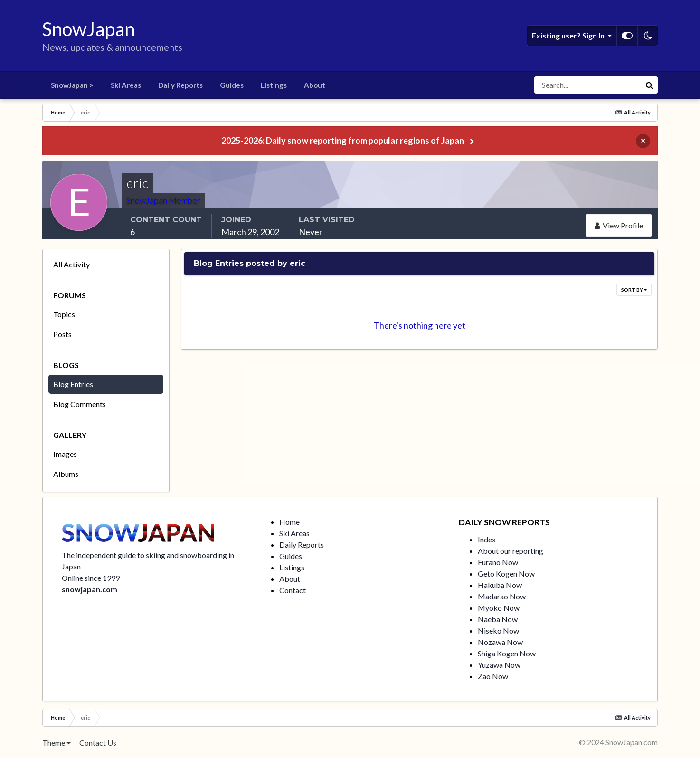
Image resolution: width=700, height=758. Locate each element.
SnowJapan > (72, 85)
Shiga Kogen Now (507, 653)
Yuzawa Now (499, 665)
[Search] (587, 85)
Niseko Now (498, 630)
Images (65, 454)
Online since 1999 (91, 578)
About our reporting (511, 551)
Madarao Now (502, 596)
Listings (274, 85)
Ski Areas (126, 85)
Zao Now (493, 676)
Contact (293, 590)
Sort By (634, 290)
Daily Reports (180, 85)
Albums (66, 474)
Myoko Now (499, 608)
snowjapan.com (90, 589)
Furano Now (498, 562)
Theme (57, 743)
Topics (64, 314)
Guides (232, 85)
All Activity (71, 264)
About (315, 85)
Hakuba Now (500, 585)
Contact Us (98, 743)
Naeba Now (498, 619)
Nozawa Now (500, 642)
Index (487, 539)
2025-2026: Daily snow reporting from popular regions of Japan (343, 141)
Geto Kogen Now (506, 573)
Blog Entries (73, 384)
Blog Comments (80, 404)
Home (289, 522)
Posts (62, 334)
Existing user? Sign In (572, 36)
